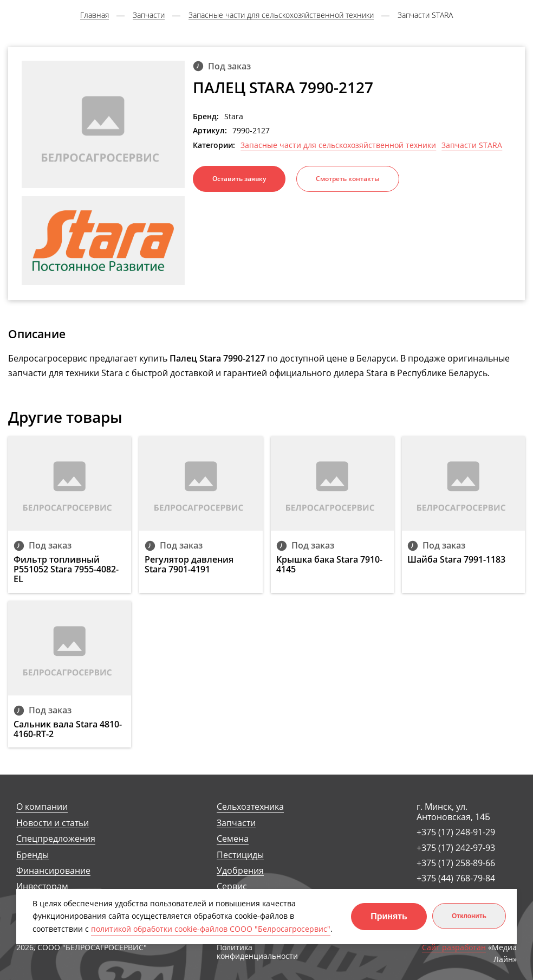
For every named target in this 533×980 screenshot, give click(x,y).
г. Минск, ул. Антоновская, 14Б (453, 812)
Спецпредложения (56, 839)
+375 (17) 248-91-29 (456, 832)
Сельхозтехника (250, 807)
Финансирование (53, 871)
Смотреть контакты (348, 179)
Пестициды (240, 855)
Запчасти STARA (472, 145)
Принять (389, 916)
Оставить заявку (239, 179)
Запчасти (236, 823)
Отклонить (469, 916)
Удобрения (240, 871)
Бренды (32, 855)
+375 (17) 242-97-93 (456, 848)
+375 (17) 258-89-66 (456, 863)
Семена (233, 839)
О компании (42, 807)
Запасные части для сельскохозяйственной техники (338, 145)
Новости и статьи (53, 823)
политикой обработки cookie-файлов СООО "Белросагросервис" (211, 929)
